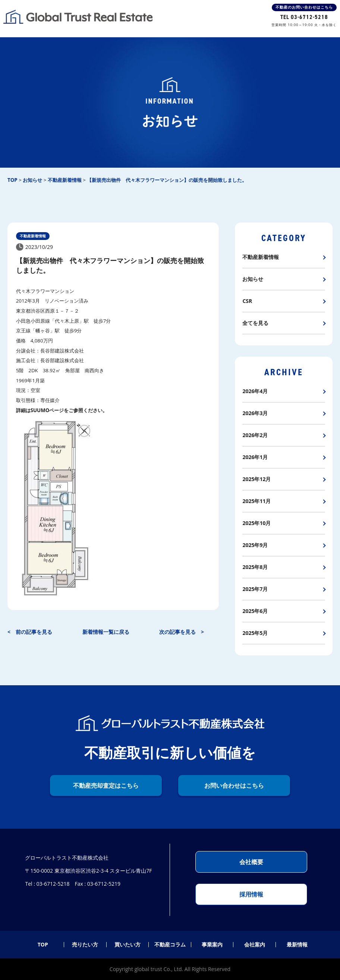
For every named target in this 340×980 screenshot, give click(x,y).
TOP (43, 945)
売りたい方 (85, 945)
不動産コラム (170, 945)
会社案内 (255, 945)
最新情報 (297, 945)
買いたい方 (127, 945)
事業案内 (212, 945)
